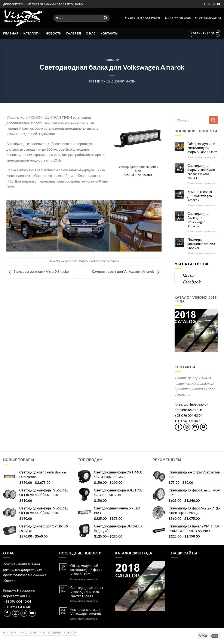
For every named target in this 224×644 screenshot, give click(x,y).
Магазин (10, 633)
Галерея (74, 33)
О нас (91, 33)
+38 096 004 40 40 (188, 421)
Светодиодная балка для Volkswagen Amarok (199, 220)
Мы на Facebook (191, 264)
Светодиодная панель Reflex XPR (138, 169)
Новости (53, 33)
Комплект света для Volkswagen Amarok (127, 272)
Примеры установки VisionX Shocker (38, 272)
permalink (113, 261)
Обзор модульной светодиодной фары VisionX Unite (202, 148)
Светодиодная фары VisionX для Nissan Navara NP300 (201, 172)
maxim (131, 81)
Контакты (109, 33)
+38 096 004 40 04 (188, 415)
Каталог (32, 33)
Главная (11, 33)
